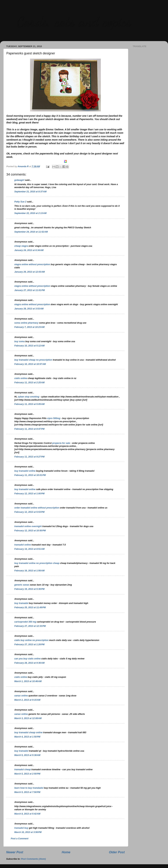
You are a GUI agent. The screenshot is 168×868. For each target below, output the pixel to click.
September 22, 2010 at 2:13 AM (30, 213)
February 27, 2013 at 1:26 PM (29, 644)
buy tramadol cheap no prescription (33, 360)
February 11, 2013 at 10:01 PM (30, 475)
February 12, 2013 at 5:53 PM (29, 512)
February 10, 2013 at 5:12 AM (29, 346)
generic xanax (22, 585)
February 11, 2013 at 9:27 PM (29, 457)
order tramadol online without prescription (37, 508)
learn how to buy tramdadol (29, 788)
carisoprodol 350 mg (25, 622)
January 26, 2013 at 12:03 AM (30, 272)
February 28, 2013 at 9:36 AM (29, 663)
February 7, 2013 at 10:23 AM (29, 327)
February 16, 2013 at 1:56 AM (29, 571)
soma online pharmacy (26, 323)
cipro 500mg (54, 418)
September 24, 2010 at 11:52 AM (31, 232)
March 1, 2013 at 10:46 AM (28, 681)
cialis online (21, 378)
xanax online (21, 696)
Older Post (117, 852)
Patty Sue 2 (20, 202)
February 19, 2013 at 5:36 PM (29, 589)
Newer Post (15, 852)
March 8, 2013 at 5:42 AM (27, 814)
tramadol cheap (23, 770)
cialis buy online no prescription (31, 640)
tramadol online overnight (28, 526)
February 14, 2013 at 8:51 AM (29, 549)
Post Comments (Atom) (33, 859)
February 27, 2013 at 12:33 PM (30, 626)
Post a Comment (20, 839)
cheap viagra (21, 246)
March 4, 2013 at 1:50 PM (27, 737)
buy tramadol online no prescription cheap (37, 563)
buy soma (20, 341)
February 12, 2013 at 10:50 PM (30, 531)
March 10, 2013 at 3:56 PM (28, 832)
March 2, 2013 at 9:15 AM (27, 700)
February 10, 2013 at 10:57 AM (30, 364)
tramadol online (23, 545)
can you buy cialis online (27, 659)
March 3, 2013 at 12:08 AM (28, 718)
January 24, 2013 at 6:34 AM (29, 250)
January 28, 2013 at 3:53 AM (29, 309)
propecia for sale (61, 443)
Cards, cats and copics (73, 21)
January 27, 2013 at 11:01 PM (30, 290)
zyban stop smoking (29, 397)
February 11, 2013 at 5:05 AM (29, 404)
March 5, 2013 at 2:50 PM (27, 774)
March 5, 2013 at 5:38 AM (27, 755)
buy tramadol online (25, 471)
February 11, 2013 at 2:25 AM (29, 383)
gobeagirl (19, 180)
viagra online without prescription (32, 264)
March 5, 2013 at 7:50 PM (27, 792)
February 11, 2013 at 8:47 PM (29, 429)
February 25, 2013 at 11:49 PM (30, 607)
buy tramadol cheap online (28, 733)
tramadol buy (21, 828)
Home (66, 852)
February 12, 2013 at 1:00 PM (29, 494)
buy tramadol (21, 603)
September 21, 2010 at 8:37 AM (30, 192)
